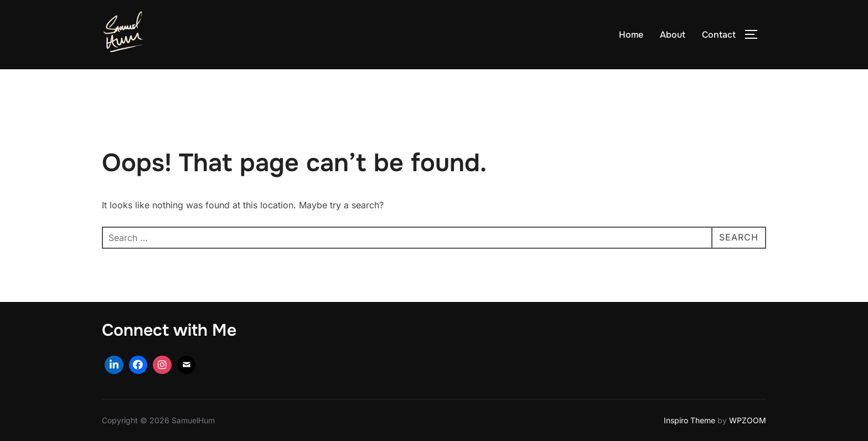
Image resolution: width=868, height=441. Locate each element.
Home (631, 35)
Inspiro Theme (689, 420)
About (673, 35)
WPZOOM (748, 420)
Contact (719, 35)
